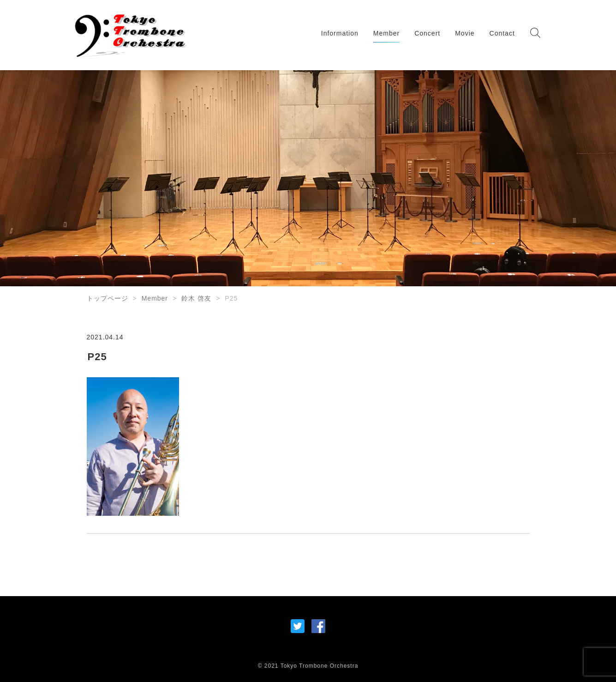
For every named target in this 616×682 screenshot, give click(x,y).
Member (386, 33)
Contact (502, 33)
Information (340, 33)
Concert (427, 33)
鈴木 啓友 (196, 298)
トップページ (108, 298)
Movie (465, 33)
